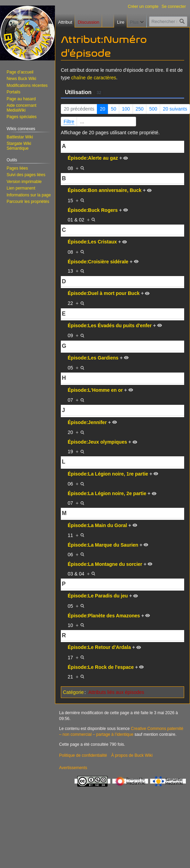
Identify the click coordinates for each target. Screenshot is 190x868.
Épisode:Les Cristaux (92, 242)
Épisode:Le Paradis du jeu (98, 596)
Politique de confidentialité (83, 755)
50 (114, 109)
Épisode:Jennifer (87, 422)
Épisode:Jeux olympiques (97, 442)
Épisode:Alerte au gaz (93, 158)
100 (126, 109)
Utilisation (84, 92)
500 (153, 109)
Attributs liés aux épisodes (116, 692)
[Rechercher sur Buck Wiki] (168, 21)
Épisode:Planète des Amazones (104, 616)
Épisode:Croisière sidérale (98, 262)
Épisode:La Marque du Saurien (103, 545)
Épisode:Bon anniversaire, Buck (105, 190)
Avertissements (73, 768)
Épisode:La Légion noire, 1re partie (108, 474)
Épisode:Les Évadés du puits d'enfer (110, 325)
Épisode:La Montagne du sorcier (105, 564)
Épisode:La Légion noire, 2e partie (107, 493)
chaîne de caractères (94, 78)
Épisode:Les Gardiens (93, 358)
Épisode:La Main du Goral (97, 525)
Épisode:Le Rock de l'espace (101, 667)
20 (103, 109)
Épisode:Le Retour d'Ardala (99, 647)
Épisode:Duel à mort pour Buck (104, 293)
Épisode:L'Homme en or (95, 390)
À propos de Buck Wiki (132, 755)
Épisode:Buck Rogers (93, 210)
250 (139, 109)
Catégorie (73, 692)
